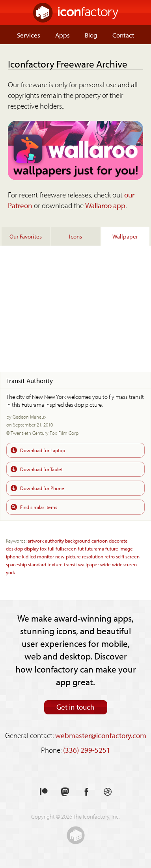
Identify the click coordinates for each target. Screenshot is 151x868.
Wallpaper (125, 236)
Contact (123, 35)
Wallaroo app (105, 205)
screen (132, 556)
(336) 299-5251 (87, 750)
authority (54, 540)
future (112, 548)
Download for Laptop (43, 450)
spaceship (16, 564)
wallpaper (89, 564)
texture (55, 564)
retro (110, 556)
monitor (46, 556)
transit (70, 564)
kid (25, 556)
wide (105, 564)
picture (73, 556)
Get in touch (75, 707)
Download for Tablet (41, 469)
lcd (33, 556)
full (51, 548)
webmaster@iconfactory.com (101, 735)
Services (29, 35)
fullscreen (66, 548)
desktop (14, 548)
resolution (93, 556)
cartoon (100, 540)
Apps (62, 35)
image (126, 548)
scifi (120, 556)
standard (37, 564)
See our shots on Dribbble (108, 792)
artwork (36, 540)
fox (43, 548)
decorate (118, 540)
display (31, 548)
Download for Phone (42, 488)
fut (81, 548)
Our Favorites (26, 236)
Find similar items (39, 507)
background (78, 540)
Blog (91, 35)
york (10, 572)
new (60, 556)
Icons (75, 236)
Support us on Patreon (44, 792)
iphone (13, 556)
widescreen (124, 564)
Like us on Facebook (86, 792)
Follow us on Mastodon (65, 792)
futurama (94, 548)
